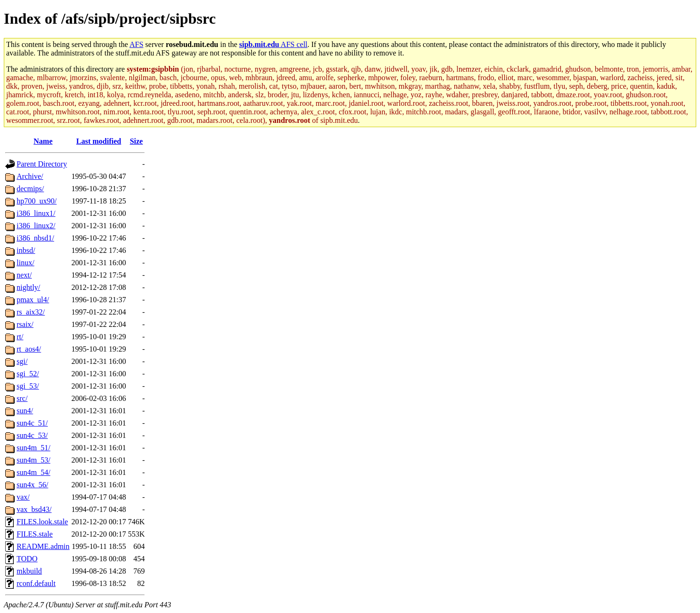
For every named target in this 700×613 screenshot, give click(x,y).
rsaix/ (25, 324)
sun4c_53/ (32, 435)
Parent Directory (42, 164)
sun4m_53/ (33, 460)
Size (137, 141)
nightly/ (28, 287)
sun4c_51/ (32, 423)
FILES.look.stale (42, 522)
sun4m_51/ (33, 448)
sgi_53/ (28, 386)
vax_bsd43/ (34, 509)
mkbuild (29, 571)
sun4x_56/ (32, 485)
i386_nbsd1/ (35, 238)
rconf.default (36, 583)
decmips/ (30, 189)
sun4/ (25, 411)
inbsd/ (26, 250)
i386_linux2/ (36, 226)
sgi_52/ (28, 374)
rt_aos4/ (29, 349)
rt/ (20, 337)
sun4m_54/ (33, 472)
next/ (24, 275)
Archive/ (30, 176)
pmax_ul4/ (33, 300)
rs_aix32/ (31, 312)
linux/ (25, 263)
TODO (27, 559)
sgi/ (22, 361)
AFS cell (273, 44)
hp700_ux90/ (37, 201)
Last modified (99, 141)
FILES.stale (35, 534)
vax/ (23, 497)
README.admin (43, 546)
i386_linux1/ (36, 213)
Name (43, 141)
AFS (136, 44)
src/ (22, 398)
